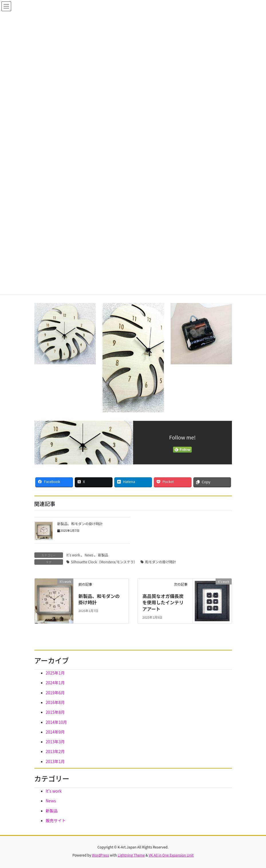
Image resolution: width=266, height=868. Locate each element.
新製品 (103, 555)
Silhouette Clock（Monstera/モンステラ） (104, 562)
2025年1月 (55, 673)
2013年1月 (55, 761)
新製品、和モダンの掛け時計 (80, 524)
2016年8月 (55, 702)
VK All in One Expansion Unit (171, 855)
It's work (73, 555)
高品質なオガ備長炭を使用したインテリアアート (163, 602)
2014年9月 (55, 732)
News (89, 555)
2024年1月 (55, 683)
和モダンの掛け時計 (161, 562)
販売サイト (56, 820)
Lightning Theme (131, 855)
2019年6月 (55, 693)
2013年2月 (55, 751)
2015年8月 (55, 712)
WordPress (101, 855)
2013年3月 (55, 742)
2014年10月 (57, 722)
